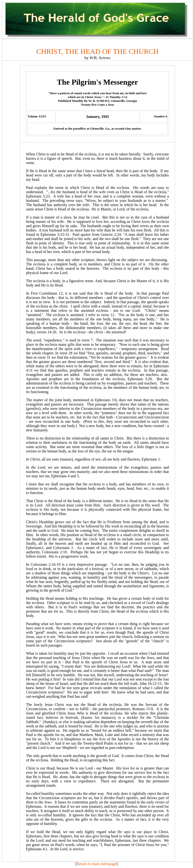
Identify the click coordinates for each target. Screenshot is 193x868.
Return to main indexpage (96, 864)
